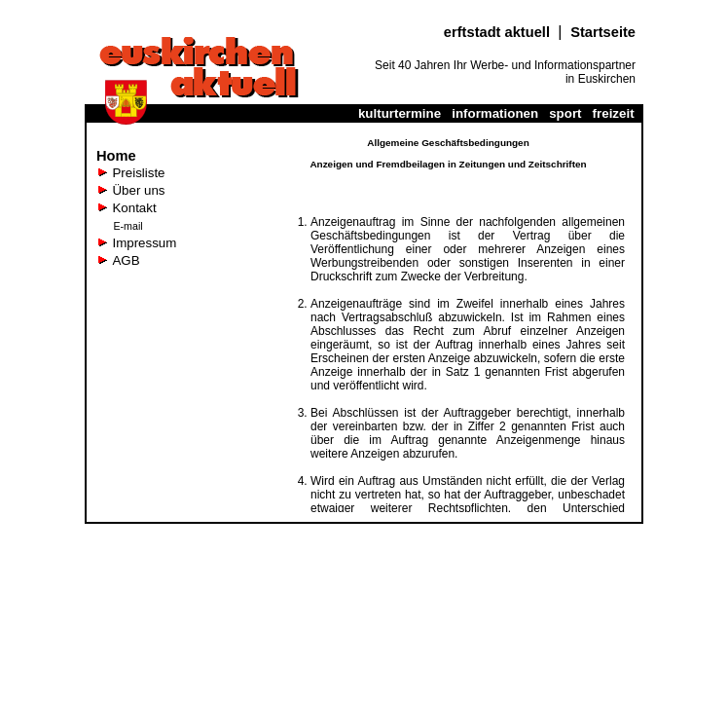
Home (116, 156)
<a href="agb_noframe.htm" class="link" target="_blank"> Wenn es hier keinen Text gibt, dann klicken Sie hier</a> (448, 322)
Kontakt (134, 208)
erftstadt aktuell (501, 32)
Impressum (144, 243)
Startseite (603, 32)
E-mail (127, 226)
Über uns (138, 190)
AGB (126, 260)
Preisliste (138, 173)
